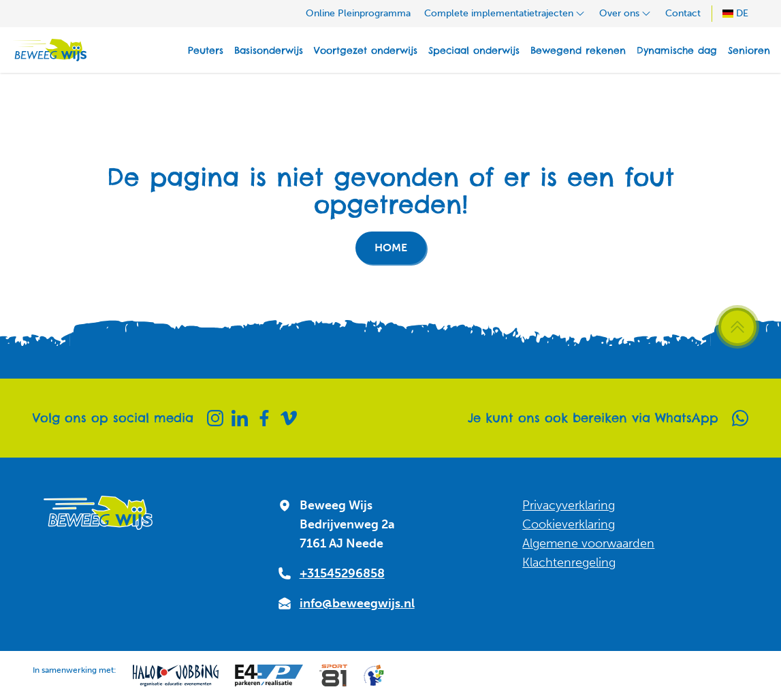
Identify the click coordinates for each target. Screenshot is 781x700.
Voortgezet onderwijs (366, 50)
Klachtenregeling (569, 562)
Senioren (749, 50)
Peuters (206, 50)
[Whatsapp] (740, 418)
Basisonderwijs (269, 50)
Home (391, 248)
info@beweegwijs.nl (357, 603)
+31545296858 (342, 573)
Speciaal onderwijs (474, 50)
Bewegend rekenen (578, 50)
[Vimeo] (289, 418)
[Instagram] (215, 418)
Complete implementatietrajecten (505, 13)
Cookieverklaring (569, 524)
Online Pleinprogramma (358, 13)
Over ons (625, 13)
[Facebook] (264, 418)
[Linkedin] (240, 418)
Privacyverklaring (569, 505)
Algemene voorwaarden (588, 543)
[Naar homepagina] (49, 50)
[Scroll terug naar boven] (737, 327)
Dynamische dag (677, 50)
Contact (683, 13)
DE (735, 13)
